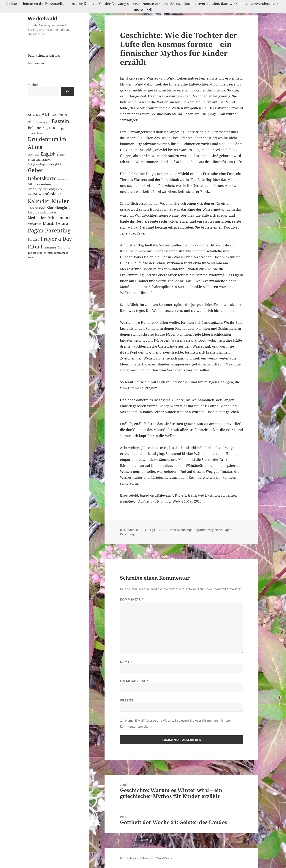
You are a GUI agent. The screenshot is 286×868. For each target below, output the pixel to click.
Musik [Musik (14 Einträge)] (49, 223)
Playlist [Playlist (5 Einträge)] (33, 239)
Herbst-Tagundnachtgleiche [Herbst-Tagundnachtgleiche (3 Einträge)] (45, 189)
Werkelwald (42, 18)
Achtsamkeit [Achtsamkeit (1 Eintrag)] (34, 115)
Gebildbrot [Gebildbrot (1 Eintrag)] (63, 179)
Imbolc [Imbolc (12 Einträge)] (50, 194)
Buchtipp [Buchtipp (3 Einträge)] (59, 128)
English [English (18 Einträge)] (48, 154)
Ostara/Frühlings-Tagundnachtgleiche (195, 530)
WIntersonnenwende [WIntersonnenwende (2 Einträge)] (56, 253)
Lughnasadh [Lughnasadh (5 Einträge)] (37, 212)
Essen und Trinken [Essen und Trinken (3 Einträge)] (40, 160)
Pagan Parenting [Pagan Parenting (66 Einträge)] (49, 230)
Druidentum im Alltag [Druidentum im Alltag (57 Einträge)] (47, 143)
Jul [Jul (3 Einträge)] (59, 194)
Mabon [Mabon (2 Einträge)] (52, 213)
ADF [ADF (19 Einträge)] (46, 114)
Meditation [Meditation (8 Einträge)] (37, 218)
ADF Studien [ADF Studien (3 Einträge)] (60, 115)
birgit (151, 530)
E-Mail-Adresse (134, 681)
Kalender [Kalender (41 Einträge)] (39, 201)
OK (150, 9)
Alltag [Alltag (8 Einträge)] (33, 122)
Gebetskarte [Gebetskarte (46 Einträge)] (42, 178)
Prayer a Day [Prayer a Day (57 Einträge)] (56, 239)
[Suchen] (67, 91)
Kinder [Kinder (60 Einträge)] (60, 201)
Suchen (33, 85)
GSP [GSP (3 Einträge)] (30, 184)
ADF (164, 530)
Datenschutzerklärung (44, 56)
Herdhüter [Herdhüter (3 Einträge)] (35, 194)
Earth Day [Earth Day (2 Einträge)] (33, 155)
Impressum (36, 63)
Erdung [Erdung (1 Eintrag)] (61, 155)
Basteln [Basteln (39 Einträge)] (60, 121)
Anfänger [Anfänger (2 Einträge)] (45, 122)
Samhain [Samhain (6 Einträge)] (65, 247)
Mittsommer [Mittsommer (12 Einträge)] (60, 218)
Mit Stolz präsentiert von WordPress (146, 858)
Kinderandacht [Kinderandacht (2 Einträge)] (36, 208)
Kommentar (132, 599)
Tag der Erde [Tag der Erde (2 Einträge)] (35, 253)
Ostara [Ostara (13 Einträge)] (62, 223)
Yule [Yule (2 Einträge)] (30, 257)
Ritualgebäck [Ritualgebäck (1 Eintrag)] (50, 248)
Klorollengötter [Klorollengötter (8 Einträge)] (59, 207)
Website (127, 700)
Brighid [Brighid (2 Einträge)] (47, 128)
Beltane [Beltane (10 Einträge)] (34, 128)
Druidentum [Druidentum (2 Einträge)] (35, 133)
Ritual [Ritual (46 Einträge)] (35, 247)
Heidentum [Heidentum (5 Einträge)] (43, 184)
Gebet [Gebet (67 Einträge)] (35, 170)
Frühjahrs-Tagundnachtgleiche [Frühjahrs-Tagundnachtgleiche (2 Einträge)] (45, 164)
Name (126, 662)
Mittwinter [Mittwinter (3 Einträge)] (34, 224)
